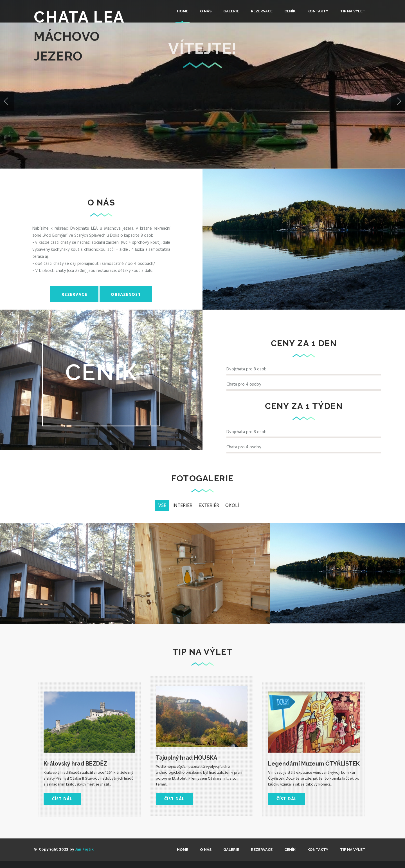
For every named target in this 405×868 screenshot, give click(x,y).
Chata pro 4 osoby (244, 384)
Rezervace (74, 295)
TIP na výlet (353, 11)
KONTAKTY (318, 11)
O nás (206, 11)
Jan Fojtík (84, 850)
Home (183, 11)
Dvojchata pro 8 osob (247, 369)
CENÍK (290, 11)
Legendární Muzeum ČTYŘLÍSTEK (314, 764)
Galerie (231, 11)
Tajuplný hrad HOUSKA (186, 758)
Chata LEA (79, 17)
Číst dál (62, 799)
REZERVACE (262, 11)
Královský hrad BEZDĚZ (75, 764)
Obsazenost (126, 295)
